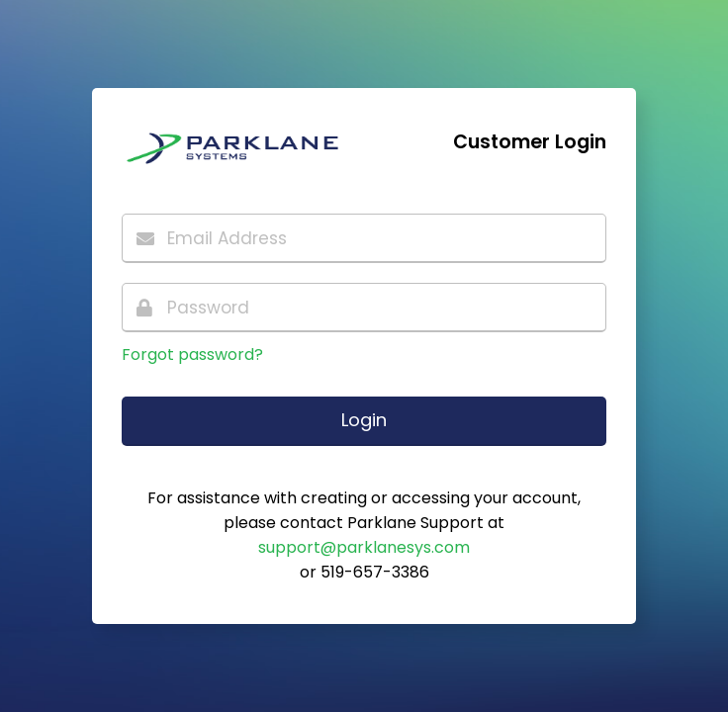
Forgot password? (192, 355)
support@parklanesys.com (364, 547)
